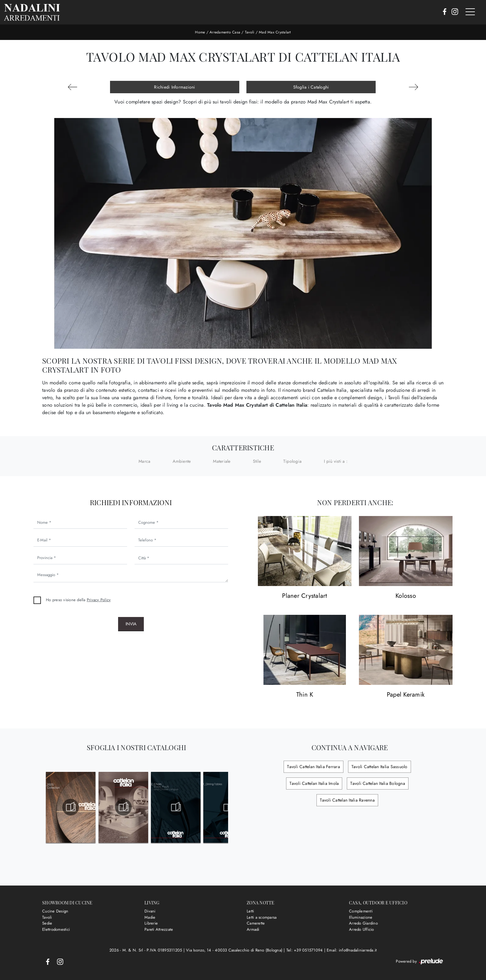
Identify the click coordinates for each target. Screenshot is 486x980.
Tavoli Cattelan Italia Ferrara (314, 767)
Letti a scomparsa (262, 917)
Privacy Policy (99, 600)
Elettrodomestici (56, 929)
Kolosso (406, 596)
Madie (150, 917)
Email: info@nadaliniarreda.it (352, 950)
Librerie (151, 923)
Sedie (47, 923)
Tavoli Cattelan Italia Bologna (378, 783)
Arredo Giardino (363, 923)
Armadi (253, 929)
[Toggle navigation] (470, 12)
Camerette (256, 923)
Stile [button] (257, 461)
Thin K (305, 695)
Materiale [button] (222, 461)
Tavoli (250, 32)
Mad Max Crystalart (275, 32)
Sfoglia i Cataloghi (311, 87)
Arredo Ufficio (362, 929)
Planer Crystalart (305, 596)
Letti (250, 911)
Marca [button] (144, 461)
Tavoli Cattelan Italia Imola (314, 783)
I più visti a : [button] (336, 461)
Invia (131, 624)
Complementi (361, 911)
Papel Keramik (406, 695)
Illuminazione (361, 917)
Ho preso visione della (78, 600)
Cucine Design (55, 911)
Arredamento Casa (225, 32)
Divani (150, 911)
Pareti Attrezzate (159, 929)
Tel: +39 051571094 (305, 950)
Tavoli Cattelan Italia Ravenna (347, 800)
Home (200, 32)
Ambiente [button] (182, 461)
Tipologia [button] (292, 461)
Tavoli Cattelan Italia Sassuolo (380, 767)
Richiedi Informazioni (175, 87)
